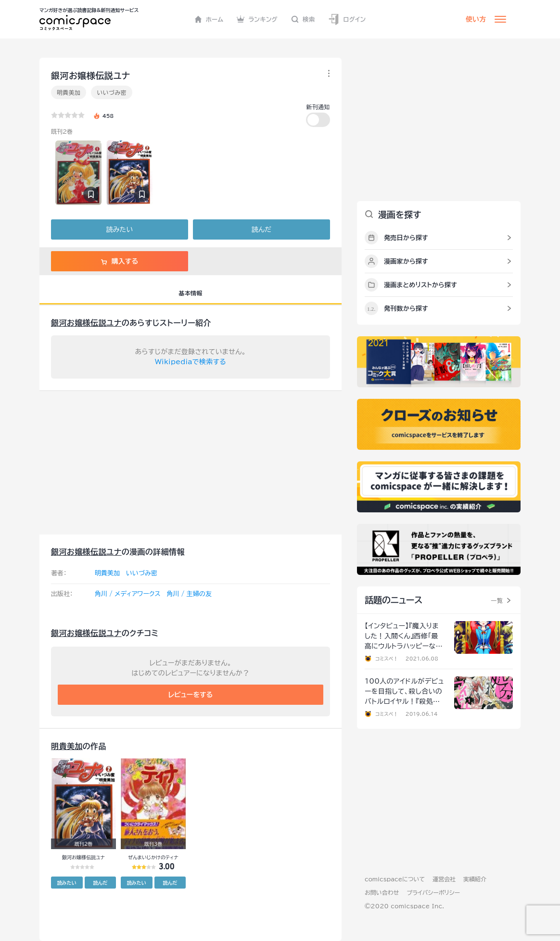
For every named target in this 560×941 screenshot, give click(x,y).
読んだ (261, 229)
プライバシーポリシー (433, 892)
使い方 (476, 19)
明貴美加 (69, 92)
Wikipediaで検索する (191, 362)
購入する (120, 261)
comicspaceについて (395, 879)
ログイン (347, 19)
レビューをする (191, 695)
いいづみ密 (112, 92)
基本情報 (190, 293)
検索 (303, 19)
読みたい (120, 229)
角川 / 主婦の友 (189, 594)
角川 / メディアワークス (127, 594)
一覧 (497, 600)
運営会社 (444, 879)
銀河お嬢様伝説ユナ (86, 323)
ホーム (209, 19)
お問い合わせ (382, 892)
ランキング (257, 19)
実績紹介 (475, 879)
